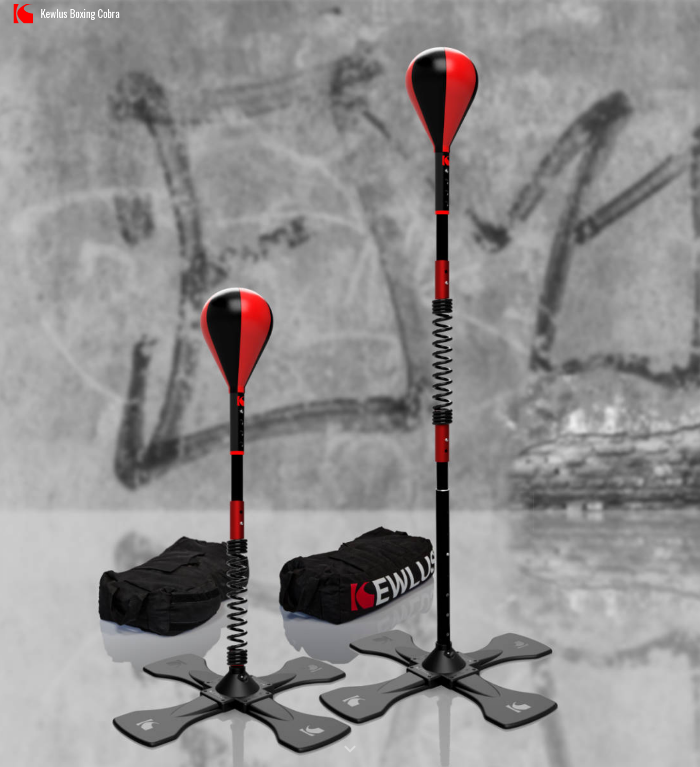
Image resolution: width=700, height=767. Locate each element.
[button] (350, 749)
